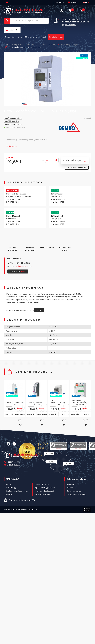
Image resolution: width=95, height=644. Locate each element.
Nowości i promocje (56, 37)
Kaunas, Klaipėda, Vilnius (74, 22)
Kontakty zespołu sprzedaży (17, 491)
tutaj (39, 310)
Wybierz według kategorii (44, 491)
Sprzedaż (44, 37)
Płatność (70, 488)
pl (85, 2)
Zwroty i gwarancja (74, 491)
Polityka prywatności (43, 494)
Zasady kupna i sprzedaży (76, 494)
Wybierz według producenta (46, 488)
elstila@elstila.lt (12, 465)
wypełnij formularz (69, 25)
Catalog (11, 30)
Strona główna (11, 37)
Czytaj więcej (12, 146)
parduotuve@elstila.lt (24, 266)
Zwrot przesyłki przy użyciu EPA (20, 500)
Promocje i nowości (42, 484)
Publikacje (27, 37)
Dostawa (70, 484)
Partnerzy (36, 37)
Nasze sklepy (11, 488)
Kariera (9, 494)
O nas (20, 37)
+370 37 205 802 (23, 263)
